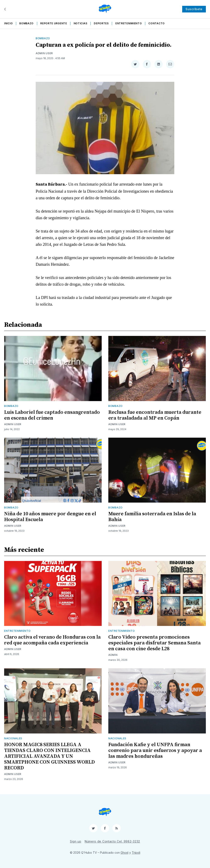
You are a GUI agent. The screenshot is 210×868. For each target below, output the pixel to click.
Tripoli (136, 853)
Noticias (81, 23)
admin (113, 655)
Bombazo (26, 23)
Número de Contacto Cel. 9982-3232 (112, 841)
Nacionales (13, 738)
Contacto (157, 23)
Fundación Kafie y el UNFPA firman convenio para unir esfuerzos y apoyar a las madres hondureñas (155, 750)
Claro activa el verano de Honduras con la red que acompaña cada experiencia (52, 640)
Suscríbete (194, 9)
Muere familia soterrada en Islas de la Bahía (152, 517)
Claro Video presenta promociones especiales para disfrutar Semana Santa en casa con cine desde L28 (154, 643)
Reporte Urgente (54, 23)
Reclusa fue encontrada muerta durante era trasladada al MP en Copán (155, 415)
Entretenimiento (129, 23)
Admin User (44, 53)
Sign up (76, 841)
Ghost (125, 853)
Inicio (8, 23)
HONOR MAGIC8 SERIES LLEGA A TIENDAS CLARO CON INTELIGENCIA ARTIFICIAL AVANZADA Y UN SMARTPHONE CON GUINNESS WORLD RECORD (49, 756)
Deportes (101, 23)
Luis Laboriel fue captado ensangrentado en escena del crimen (52, 415)
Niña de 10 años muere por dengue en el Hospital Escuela (50, 517)
